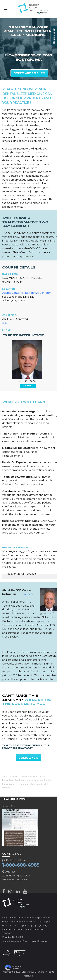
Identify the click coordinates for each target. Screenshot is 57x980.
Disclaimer (43, 941)
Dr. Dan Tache (25, 594)
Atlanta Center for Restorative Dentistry (26, 293)
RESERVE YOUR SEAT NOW (29, 73)
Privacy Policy (29, 941)
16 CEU (6, 323)
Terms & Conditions (12, 941)
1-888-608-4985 (21, 865)
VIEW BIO (28, 386)
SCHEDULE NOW (28, 758)
